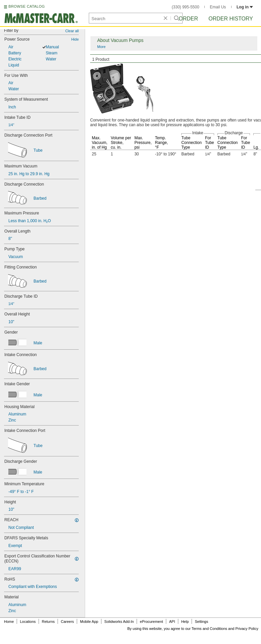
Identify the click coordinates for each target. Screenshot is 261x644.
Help (185, 622)
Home (9, 622)
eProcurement (152, 622)
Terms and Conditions (209, 629)
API (172, 622)
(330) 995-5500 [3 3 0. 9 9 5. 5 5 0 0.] (186, 7)
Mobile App (89, 622)
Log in (245, 7)
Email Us (218, 7)
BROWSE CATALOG (26, 6)
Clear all (72, 31)
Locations (28, 622)
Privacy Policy (247, 629)
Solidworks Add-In (119, 622)
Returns (48, 622)
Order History (231, 19)
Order (188, 19)
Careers (67, 622)
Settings (201, 622)
